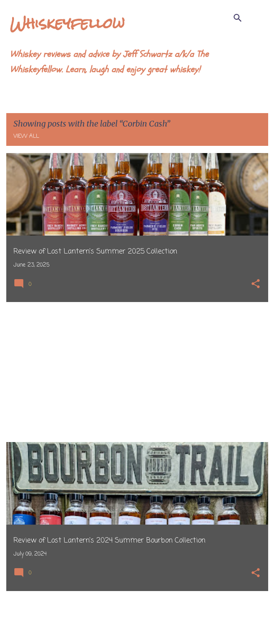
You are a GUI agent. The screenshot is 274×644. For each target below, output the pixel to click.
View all (26, 136)
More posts (137, 618)
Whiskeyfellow (67, 23)
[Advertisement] (137, 372)
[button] (256, 285)
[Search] (238, 18)
